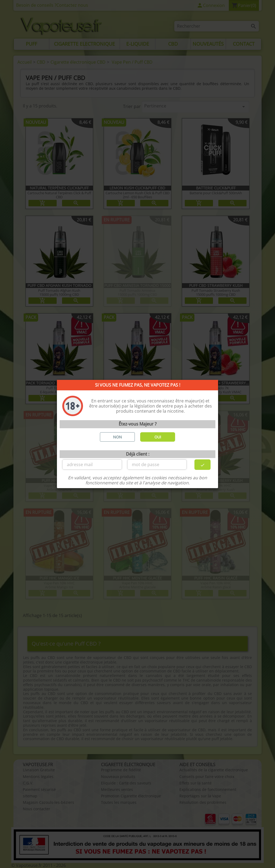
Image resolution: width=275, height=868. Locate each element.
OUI (158, 437)
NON (117, 437)
